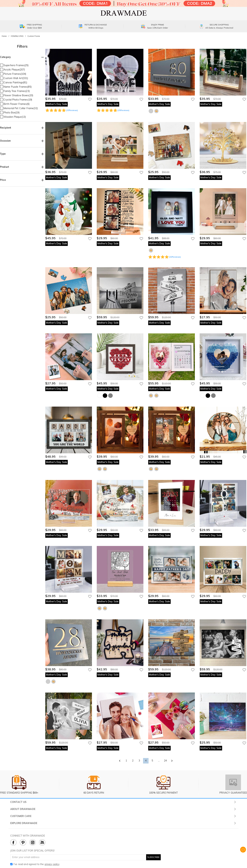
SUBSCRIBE (153, 857)
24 (165, 761)
